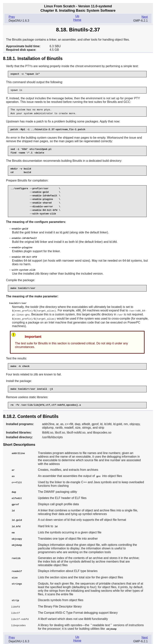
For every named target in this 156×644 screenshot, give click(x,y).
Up (77, 16)
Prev (12, 17)
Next (145, 17)
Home (77, 20)
